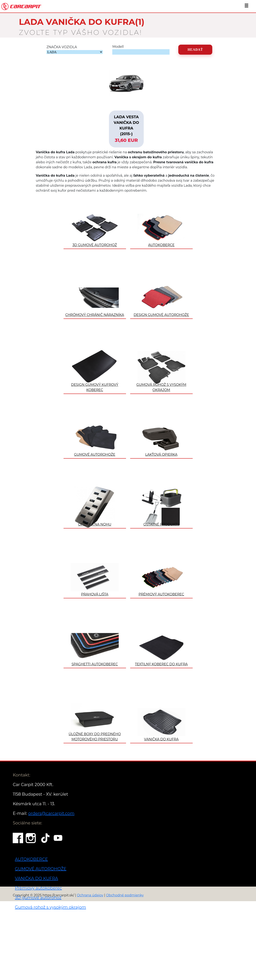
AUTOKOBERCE (31, 859)
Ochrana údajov (90, 895)
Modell (118, 47)
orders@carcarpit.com (51, 813)
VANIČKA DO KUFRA (36, 878)
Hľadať (195, 50)
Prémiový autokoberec (38, 888)
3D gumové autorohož (38, 898)
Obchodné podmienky (125, 895)
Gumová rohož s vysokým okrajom (50, 907)
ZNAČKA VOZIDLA (62, 47)
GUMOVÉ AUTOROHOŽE (41, 869)
